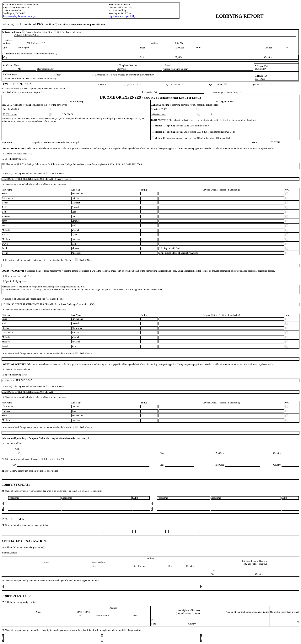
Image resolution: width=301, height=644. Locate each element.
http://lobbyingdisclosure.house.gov (20, 16)
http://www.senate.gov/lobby (122, 16)
